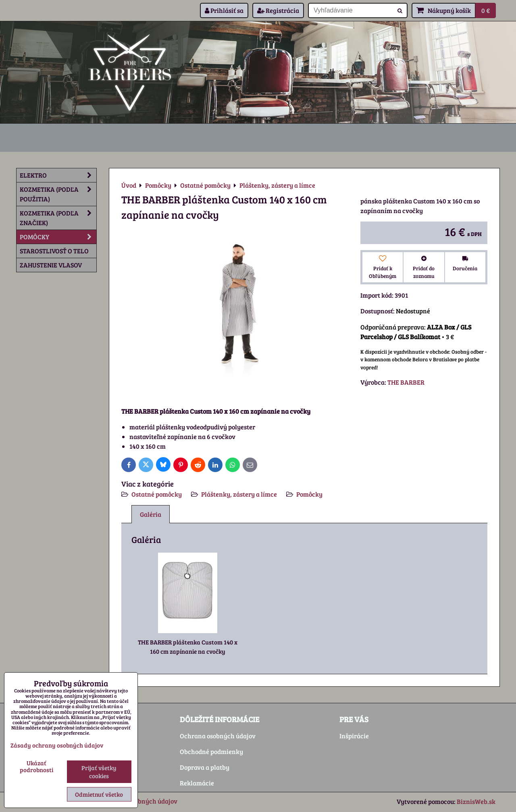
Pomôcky (309, 494)
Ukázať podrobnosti (36, 766)
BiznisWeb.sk (476, 801)
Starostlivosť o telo (54, 251)
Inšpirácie (354, 736)
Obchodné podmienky (211, 751)
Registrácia (278, 10)
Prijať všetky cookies (99, 772)
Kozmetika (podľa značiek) (58, 218)
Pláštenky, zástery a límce (239, 494)
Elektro (58, 175)
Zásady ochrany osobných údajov (57, 745)
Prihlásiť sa (224, 10)
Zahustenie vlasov (51, 265)
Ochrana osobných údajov (218, 736)
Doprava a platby (205, 767)
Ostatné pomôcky (157, 494)
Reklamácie (197, 783)
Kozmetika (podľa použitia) (58, 194)
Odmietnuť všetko (99, 794)
